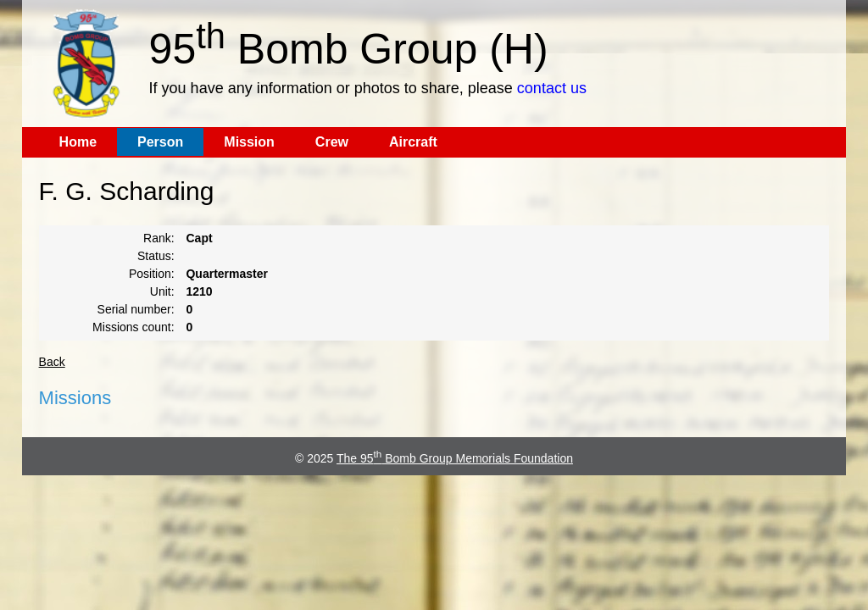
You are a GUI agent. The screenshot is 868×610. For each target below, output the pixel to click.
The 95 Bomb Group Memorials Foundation (455, 458)
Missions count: (133, 327)
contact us (552, 88)
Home (78, 142)
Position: (152, 274)
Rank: (159, 238)
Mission (249, 142)
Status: (156, 256)
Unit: (162, 291)
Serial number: (136, 309)
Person (160, 142)
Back (52, 362)
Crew (332, 142)
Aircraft (413, 142)
